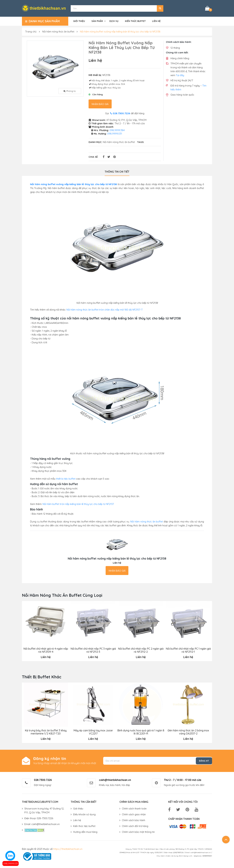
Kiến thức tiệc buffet (84, 825)
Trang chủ (31, 31)
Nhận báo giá (100, 104)
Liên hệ (156, 21)
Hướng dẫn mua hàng (85, 831)
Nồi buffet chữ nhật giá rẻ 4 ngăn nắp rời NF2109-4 (46, 650)
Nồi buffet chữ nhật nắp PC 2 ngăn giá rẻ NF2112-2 (141, 650)
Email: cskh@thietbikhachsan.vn (42, 823)
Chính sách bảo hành (133, 820)
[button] (160, 8)
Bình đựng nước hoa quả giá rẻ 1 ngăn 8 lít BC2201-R (141, 731)
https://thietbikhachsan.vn (68, 848)
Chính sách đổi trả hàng (135, 825)
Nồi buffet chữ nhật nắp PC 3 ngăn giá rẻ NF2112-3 (93, 650)
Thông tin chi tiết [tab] (117, 171)
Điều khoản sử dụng (84, 814)
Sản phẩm (97, 21)
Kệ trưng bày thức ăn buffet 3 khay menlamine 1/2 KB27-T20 (46, 731)
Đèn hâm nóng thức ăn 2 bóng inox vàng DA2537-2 (188, 731)
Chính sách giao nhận (134, 814)
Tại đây (180, 75)
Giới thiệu (79, 21)
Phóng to (70, 90)
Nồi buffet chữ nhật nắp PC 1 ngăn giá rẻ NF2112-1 (188, 650)
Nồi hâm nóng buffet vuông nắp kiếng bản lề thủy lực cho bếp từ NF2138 (120, 31)
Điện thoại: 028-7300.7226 (39, 818)
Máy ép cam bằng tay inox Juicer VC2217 (93, 731)
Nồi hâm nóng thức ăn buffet (58, 31)
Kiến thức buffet (135, 21)
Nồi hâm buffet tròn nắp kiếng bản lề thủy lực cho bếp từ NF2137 (78, 504)
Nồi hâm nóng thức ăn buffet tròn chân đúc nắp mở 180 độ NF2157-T (105, 309)
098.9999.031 (11, 864)
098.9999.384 (117, 130)
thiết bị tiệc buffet (66, 478)
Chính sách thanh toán (134, 808)
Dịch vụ (114, 21)
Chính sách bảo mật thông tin (138, 831)
